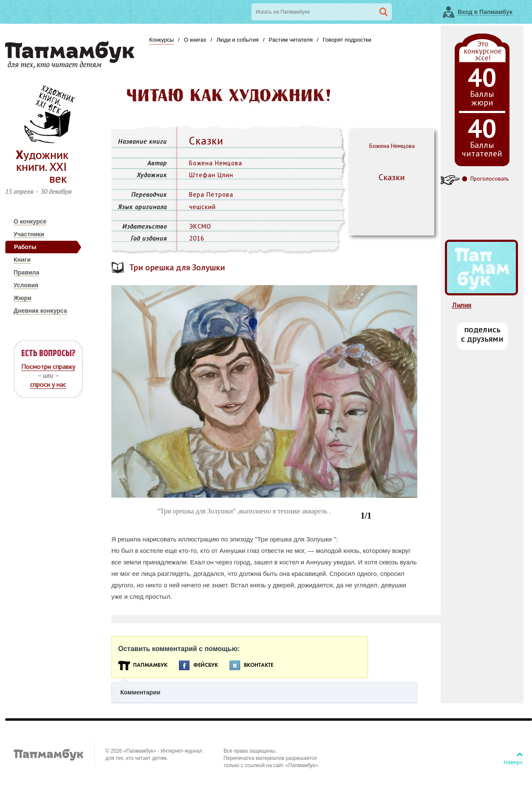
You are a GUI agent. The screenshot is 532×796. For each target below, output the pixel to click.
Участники (29, 234)
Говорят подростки (347, 40)
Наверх (513, 762)
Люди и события (238, 40)
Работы (25, 247)
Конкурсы (161, 40)
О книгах (195, 40)
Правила (26, 272)
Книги (22, 260)
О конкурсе (30, 221)
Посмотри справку (48, 366)
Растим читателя (291, 40)
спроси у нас (48, 384)
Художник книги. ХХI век (42, 166)
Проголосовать (490, 179)
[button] (360, 297)
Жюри (23, 298)
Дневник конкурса (40, 311)
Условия (26, 285)
